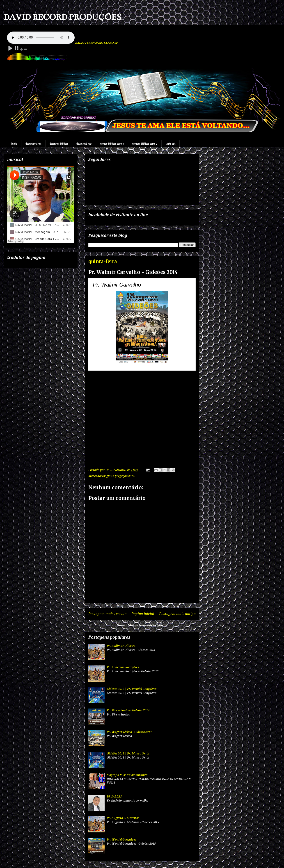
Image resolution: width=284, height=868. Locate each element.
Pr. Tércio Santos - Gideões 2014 (128, 710)
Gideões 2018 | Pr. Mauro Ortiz (128, 753)
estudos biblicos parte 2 (145, 144)
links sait (171, 144)
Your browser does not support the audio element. (41, 38)
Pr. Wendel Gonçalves (121, 840)
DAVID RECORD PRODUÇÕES (63, 17)
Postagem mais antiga (177, 614)
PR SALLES (114, 796)
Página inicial (143, 614)
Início (14, 144)
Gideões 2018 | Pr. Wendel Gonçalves (132, 689)
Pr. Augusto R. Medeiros (123, 818)
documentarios (33, 144)
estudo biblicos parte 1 (112, 144)
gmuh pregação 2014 (120, 476)
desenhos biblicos (59, 144)
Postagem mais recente (107, 614)
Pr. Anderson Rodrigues (123, 667)
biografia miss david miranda (127, 775)
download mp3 (84, 144)
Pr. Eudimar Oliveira (121, 646)
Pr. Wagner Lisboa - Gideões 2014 (129, 732)
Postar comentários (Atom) (148, 625)
